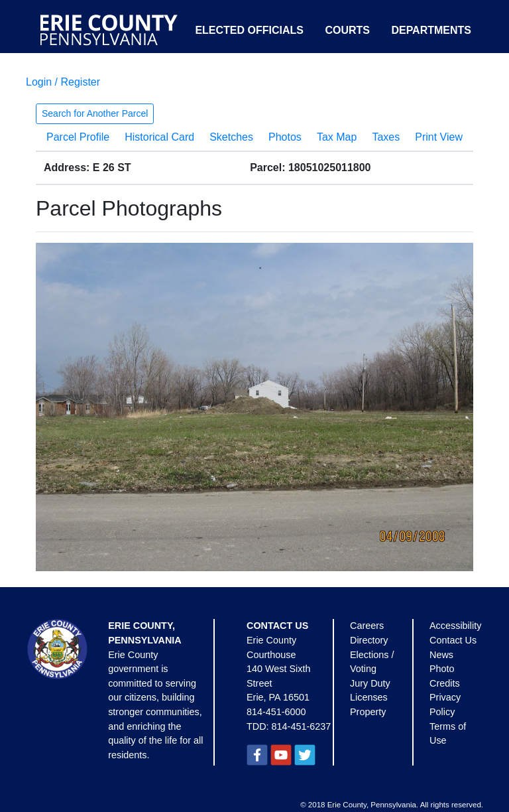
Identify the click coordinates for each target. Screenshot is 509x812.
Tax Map (337, 137)
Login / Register (63, 82)
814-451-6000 (276, 712)
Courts (347, 30)
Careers (367, 626)
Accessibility (455, 626)
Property (368, 712)
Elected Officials (249, 30)
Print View (439, 137)
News (441, 655)
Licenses (369, 697)
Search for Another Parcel (95, 113)
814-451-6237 (302, 726)
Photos (285, 137)
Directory (369, 640)
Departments (431, 30)
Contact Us (453, 640)
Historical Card (159, 137)
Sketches (231, 137)
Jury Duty (370, 683)
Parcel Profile (78, 137)
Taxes (386, 137)
